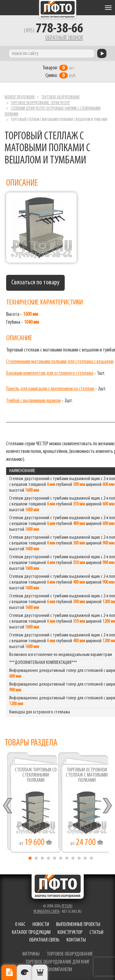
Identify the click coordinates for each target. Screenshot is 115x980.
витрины (31, 954)
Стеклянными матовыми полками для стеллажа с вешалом (60, 362)
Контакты (76, 940)
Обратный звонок (64, 38)
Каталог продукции (20, 97)
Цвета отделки (25, 972)
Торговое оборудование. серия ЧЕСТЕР (40, 103)
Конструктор (70, 933)
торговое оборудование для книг (57, 962)
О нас (20, 925)
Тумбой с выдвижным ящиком (33, 401)
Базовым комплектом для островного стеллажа (50, 373)
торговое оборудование (70, 954)
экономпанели (58, 970)
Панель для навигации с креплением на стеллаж (50, 389)
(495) (54, 31)
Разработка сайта (46, 912)
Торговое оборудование (61, 97)
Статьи (96, 933)
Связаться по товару (35, 283)
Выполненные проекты (78, 925)
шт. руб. (59, 72)
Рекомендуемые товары (40, 972)
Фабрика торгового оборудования (58, 9)
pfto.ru (67, 906)
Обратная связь (44, 940)
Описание (9, 972)
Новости (41, 925)
